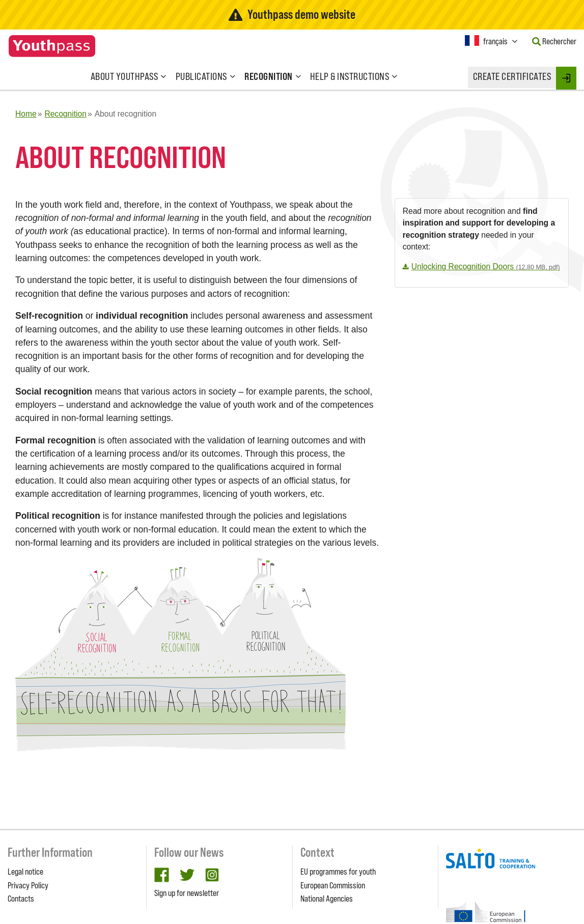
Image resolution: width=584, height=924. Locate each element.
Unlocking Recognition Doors (486, 267)
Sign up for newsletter (187, 893)
